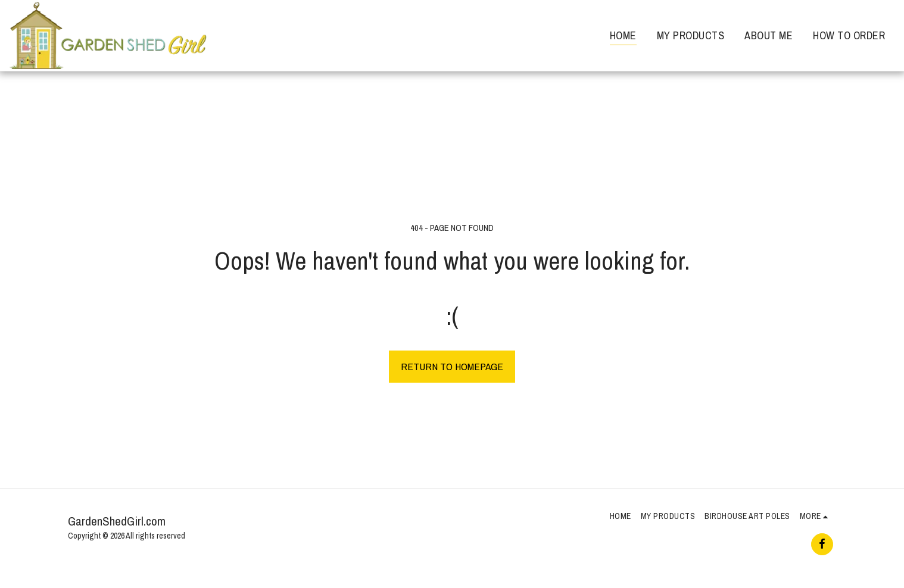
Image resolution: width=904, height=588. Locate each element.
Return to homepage (452, 366)
